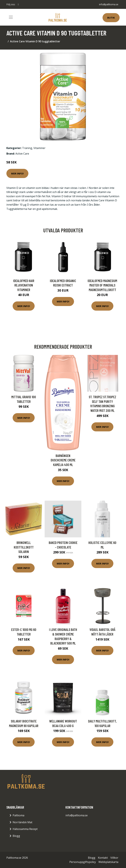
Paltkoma (18, 815)
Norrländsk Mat (22, 822)
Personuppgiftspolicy (83, 862)
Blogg (16, 836)
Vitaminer (39, 148)
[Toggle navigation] (11, 17)
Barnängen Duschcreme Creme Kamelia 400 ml (63, 460)
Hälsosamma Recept (25, 829)
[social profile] (18, 4)
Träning (27, 148)
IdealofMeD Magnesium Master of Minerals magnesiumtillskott (102, 285)
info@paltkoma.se (109, 4)
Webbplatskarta (108, 862)
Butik (111, 18)
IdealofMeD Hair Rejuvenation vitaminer (24, 285)
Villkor (114, 858)
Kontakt (103, 858)
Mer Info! (17, 173)
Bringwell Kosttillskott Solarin (24, 547)
